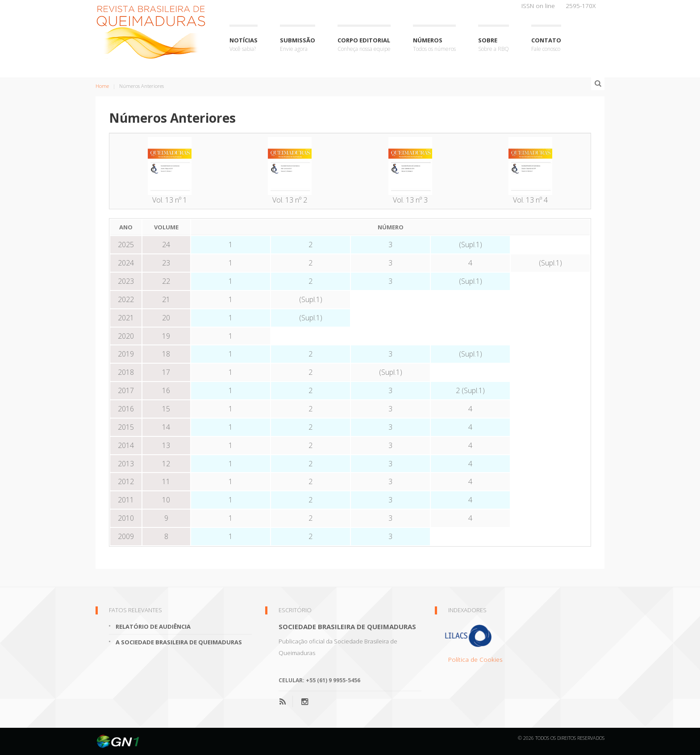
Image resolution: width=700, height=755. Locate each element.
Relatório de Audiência (153, 626)
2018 (126, 372)
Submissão (298, 45)
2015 (126, 427)
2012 (126, 481)
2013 (126, 464)
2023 (126, 281)
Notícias (244, 45)
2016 (126, 409)
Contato (546, 45)
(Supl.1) (471, 245)
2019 (126, 354)
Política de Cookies (475, 659)
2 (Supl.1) (470, 390)
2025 (126, 245)
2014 (126, 445)
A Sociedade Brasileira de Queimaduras (179, 642)
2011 (126, 500)
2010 (126, 518)
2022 (126, 299)
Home (102, 86)
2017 (126, 390)
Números (434, 45)
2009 (126, 536)
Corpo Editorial (364, 45)
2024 (126, 263)
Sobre (494, 45)
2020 (126, 336)
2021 (126, 318)
